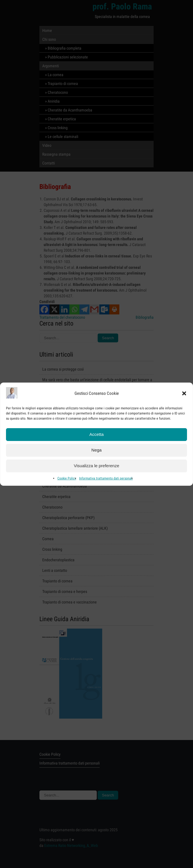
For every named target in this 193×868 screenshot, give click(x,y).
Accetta (96, 435)
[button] (184, 395)
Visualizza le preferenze (97, 467)
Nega (96, 451)
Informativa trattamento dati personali (106, 479)
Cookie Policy (67, 479)
